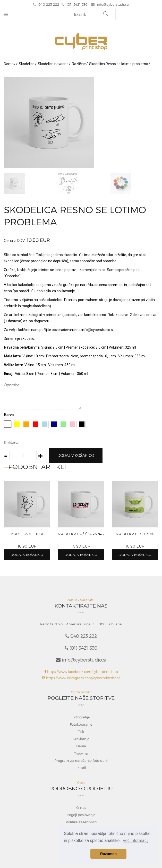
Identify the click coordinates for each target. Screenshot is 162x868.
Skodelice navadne (53, 64)
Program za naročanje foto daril (81, 761)
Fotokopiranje (81, 724)
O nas (81, 808)
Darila (81, 746)
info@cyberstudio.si (110, 4)
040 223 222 (46, 4)
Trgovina (81, 753)
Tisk (81, 732)
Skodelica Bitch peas (135, 534)
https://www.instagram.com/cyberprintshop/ (81, 678)
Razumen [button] (108, 854)
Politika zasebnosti (81, 822)
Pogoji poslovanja (81, 815)
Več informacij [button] (135, 840)
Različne (79, 64)
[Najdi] (106, 14)
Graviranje (81, 739)
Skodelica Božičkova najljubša (87, 534)
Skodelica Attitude (27, 534)
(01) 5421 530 (75, 4)
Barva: (9, 415)
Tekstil (81, 768)
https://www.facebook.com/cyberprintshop (81, 672)
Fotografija (81, 717)
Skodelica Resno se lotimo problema (119, 64)
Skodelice (27, 64)
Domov (10, 64)
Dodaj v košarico (76, 455)
